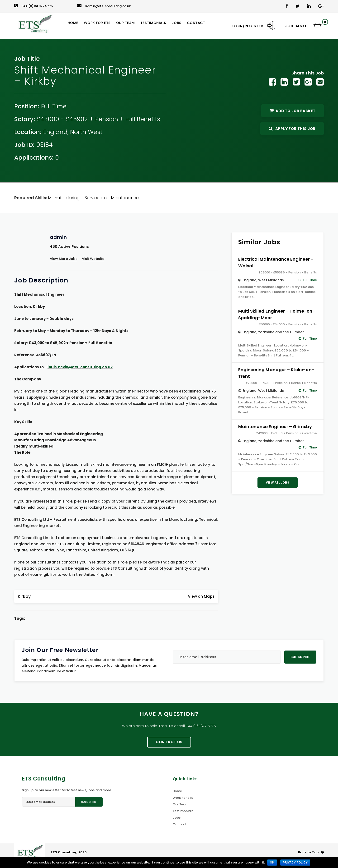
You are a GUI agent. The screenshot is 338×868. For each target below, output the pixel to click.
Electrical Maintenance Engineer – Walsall (276, 262)
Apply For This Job (292, 129)
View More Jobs (64, 259)
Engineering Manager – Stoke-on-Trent (276, 373)
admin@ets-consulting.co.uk (104, 6)
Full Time (54, 106)
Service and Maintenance (112, 198)
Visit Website (93, 259)
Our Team (181, 804)
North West (86, 132)
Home (177, 791)
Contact (180, 824)
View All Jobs (278, 482)
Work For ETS (183, 798)
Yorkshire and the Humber (281, 332)
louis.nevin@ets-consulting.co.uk (80, 367)
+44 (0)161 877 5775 (33, 6)
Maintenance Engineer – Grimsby (275, 427)
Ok (272, 863)
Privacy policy (295, 863)
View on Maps (201, 596)
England (55, 132)
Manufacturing (64, 198)
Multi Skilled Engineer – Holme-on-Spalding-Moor (277, 314)
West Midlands (271, 280)
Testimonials (183, 811)
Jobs (177, 818)
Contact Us (169, 742)
